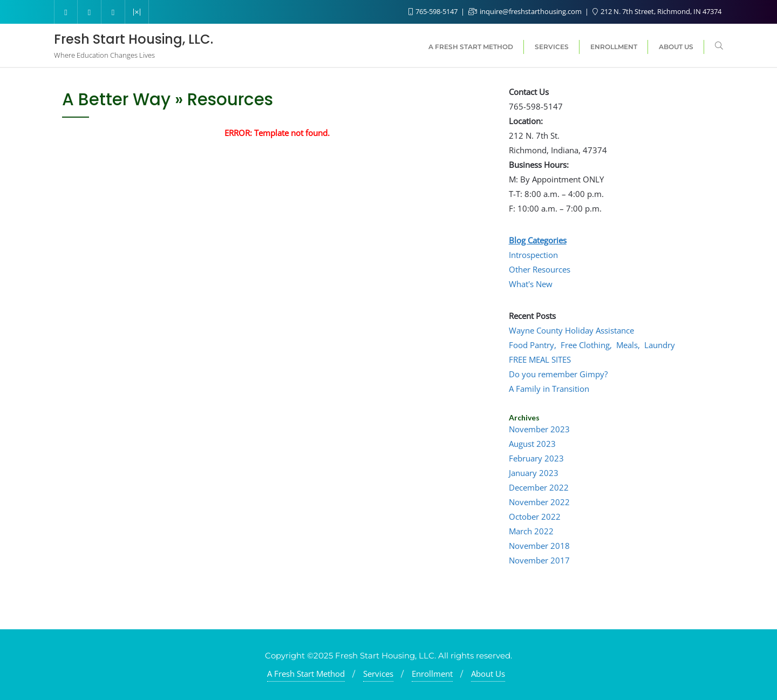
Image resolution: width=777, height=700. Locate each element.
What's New (531, 284)
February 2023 (536, 458)
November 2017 (539, 560)
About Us (488, 674)
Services (378, 674)
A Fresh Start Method (306, 674)
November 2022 (539, 502)
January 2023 (534, 473)
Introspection (533, 255)
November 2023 (539, 429)
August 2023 (532, 444)
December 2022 (539, 487)
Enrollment (432, 674)
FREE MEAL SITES (540, 359)
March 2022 (531, 531)
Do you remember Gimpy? (558, 374)
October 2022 (535, 516)
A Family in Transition (549, 389)
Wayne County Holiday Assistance (571, 330)
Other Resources (540, 269)
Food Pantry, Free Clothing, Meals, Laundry (592, 345)
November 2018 (539, 546)
